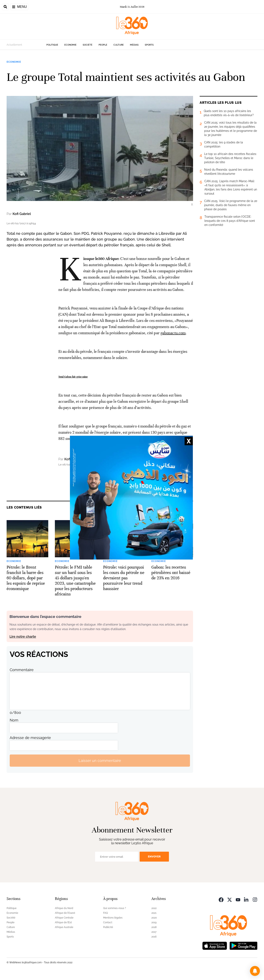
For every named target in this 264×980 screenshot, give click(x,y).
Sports (149, 45)
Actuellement (14, 45)
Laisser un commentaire (100, 761)
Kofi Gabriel (22, 214)
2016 (154, 937)
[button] (255, 971)
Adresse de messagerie (30, 738)
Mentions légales (113, 918)
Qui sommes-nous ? (115, 908)
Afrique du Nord (64, 908)
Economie (70, 45)
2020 (154, 918)
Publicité (108, 927)
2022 (154, 908)
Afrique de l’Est (63, 922)
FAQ (105, 913)
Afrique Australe (64, 927)
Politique (52, 45)
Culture (119, 45)
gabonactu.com (173, 333)
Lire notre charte (23, 637)
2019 (154, 922)
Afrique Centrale (64, 918)
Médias (134, 45)
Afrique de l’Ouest (65, 913)
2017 (154, 932)
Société (88, 45)
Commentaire (22, 670)
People (103, 45)
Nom (14, 720)
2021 (154, 913)
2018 (154, 927)
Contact (108, 922)
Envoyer (154, 857)
